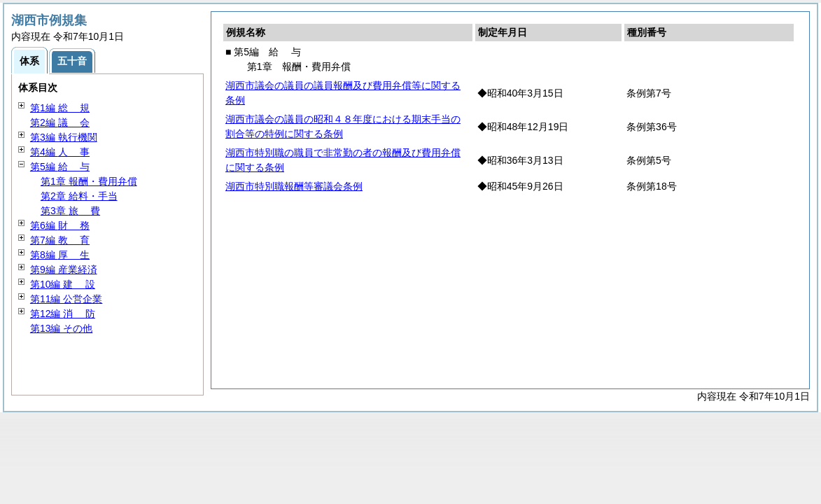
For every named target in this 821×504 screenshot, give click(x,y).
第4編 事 (60, 152)
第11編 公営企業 (66, 299)
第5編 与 (60, 167)
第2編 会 (60, 122)
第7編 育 (60, 240)
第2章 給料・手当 (79, 196)
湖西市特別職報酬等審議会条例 (294, 186)
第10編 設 (63, 284)
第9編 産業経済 (64, 269)
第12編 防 (63, 314)
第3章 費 (70, 211)
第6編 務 (60, 225)
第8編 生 (60, 255)
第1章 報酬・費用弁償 (89, 181)
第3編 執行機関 (64, 137)
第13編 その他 (61, 328)
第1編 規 (60, 108)
